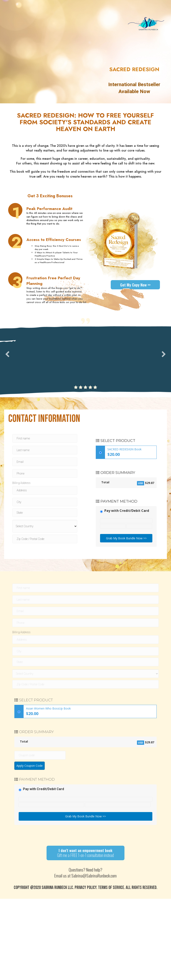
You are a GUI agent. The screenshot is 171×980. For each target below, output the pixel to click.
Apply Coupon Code (30, 766)
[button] (7, 354)
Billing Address (21, 483)
